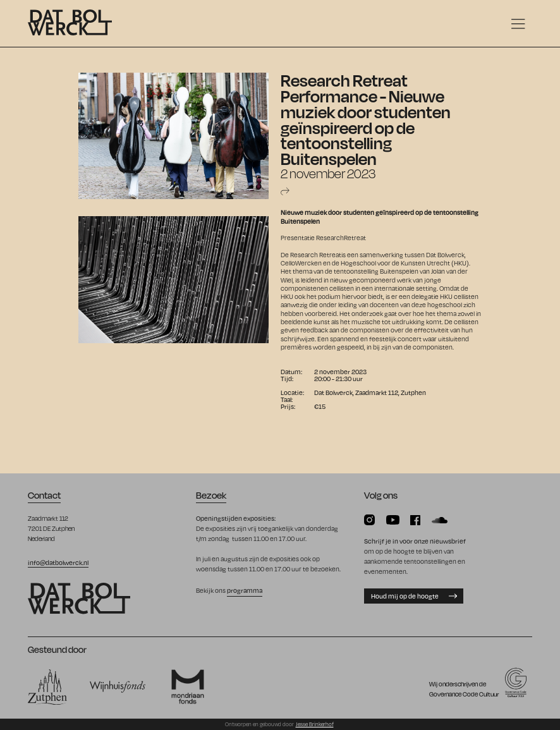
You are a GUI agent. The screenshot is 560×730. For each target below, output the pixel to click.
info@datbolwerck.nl (58, 563)
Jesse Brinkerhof (315, 724)
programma (245, 590)
